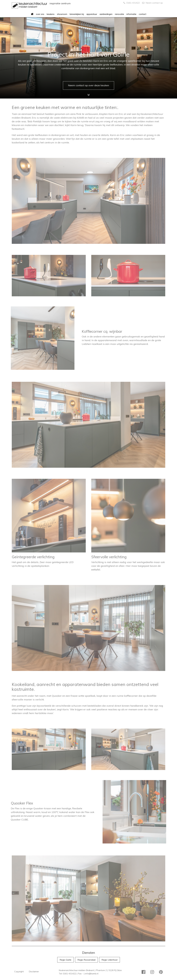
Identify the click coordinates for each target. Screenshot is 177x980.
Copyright (19, 971)
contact (143, 14)
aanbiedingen (106, 14)
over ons (40, 14)
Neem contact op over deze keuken (88, 85)
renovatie (119, 14)
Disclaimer (34, 971)
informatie (131, 14)
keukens (51, 14)
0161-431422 (132, 3)
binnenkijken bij (77, 14)
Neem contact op (152, 3)
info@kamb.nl (92, 974)
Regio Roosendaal (86, 960)
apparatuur (92, 14)
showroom (62, 14)
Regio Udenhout (110, 960)
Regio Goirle (65, 960)
